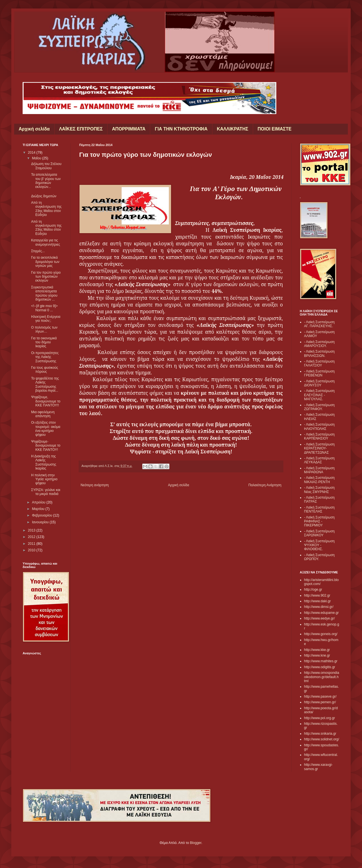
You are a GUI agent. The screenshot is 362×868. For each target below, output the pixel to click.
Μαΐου (37, 158)
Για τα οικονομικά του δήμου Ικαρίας (44, 342)
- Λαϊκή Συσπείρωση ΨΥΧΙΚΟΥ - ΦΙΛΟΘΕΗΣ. (319, 545)
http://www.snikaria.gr (320, 734)
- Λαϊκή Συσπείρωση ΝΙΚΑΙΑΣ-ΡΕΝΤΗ (319, 480)
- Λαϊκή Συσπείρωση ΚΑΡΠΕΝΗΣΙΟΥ (319, 436)
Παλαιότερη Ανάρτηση (265, 485)
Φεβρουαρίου (43, 515)
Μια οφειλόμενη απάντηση (43, 414)
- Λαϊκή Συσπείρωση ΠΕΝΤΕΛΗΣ (319, 509)
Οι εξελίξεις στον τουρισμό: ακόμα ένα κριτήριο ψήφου (46, 429)
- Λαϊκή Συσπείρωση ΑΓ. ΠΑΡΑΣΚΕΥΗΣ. (319, 324)
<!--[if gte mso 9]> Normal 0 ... (44, 308)
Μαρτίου (39, 509)
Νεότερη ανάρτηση (95, 485)
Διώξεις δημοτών (44, 196)
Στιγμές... (38, 251)
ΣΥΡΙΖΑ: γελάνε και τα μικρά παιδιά (46, 492)
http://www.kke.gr (317, 650)
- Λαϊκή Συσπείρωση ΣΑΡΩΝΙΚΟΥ (319, 533)
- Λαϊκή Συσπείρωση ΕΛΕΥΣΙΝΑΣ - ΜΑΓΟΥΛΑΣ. (319, 395)
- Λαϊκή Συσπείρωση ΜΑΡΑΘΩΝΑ (319, 470)
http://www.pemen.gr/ (320, 702)
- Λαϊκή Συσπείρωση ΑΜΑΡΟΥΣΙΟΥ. (319, 344)
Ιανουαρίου (41, 522)
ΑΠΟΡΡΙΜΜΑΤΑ (129, 129)
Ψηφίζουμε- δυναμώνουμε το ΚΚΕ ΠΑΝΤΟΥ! (46, 446)
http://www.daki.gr (317, 601)
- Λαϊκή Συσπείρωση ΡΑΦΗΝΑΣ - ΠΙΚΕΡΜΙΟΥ (319, 521)
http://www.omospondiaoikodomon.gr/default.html (322, 677)
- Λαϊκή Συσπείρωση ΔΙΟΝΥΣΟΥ (319, 383)
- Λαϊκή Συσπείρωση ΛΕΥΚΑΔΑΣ (319, 460)
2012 (32, 537)
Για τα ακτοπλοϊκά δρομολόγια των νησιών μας (45, 262)
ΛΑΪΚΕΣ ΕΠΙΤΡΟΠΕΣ (81, 129)
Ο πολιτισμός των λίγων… (44, 329)
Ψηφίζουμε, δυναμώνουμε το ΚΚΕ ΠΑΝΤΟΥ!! (46, 401)
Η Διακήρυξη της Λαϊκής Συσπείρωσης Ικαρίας (44, 462)
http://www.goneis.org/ (321, 634)
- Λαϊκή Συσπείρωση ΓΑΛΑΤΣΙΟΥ (319, 363)
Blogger (196, 843)
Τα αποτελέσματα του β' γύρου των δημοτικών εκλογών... (46, 181)
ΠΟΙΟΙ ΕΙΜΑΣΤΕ (275, 129)
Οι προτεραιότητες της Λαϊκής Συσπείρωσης (45, 357)
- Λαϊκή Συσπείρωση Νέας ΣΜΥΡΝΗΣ (319, 490)
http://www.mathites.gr (321, 661)
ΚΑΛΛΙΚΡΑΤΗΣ (233, 129)
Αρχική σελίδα (34, 129)
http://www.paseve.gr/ (320, 696)
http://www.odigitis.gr (320, 667)
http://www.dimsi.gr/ (319, 607)
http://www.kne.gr (317, 655)
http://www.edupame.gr (321, 613)
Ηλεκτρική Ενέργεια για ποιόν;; (46, 319)
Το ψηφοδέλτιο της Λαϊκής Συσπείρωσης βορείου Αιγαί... (45, 384)
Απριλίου (39, 502)
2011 (32, 544)
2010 (32, 550)
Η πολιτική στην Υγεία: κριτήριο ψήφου (44, 479)
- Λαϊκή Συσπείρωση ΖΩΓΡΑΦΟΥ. (319, 407)
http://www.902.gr (317, 595)
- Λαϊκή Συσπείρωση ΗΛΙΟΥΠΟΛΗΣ (319, 427)
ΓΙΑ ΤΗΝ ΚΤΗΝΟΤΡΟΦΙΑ (181, 129)
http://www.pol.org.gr (319, 718)
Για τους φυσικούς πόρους (45, 370)
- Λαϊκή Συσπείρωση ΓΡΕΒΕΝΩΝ (319, 373)
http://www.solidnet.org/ (322, 739)
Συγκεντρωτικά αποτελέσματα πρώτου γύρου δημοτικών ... (44, 293)
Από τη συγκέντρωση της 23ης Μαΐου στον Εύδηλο (46, 209)
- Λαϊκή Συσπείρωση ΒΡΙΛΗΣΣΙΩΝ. (319, 353)
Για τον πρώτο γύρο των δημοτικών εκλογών (46, 277)
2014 (32, 153)
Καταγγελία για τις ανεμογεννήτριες (46, 242)
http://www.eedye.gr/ (319, 618)
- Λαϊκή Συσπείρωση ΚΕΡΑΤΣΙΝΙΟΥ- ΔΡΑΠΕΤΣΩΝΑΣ (319, 448)
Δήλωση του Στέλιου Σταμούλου (46, 166)
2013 (32, 530)
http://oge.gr (313, 590)
